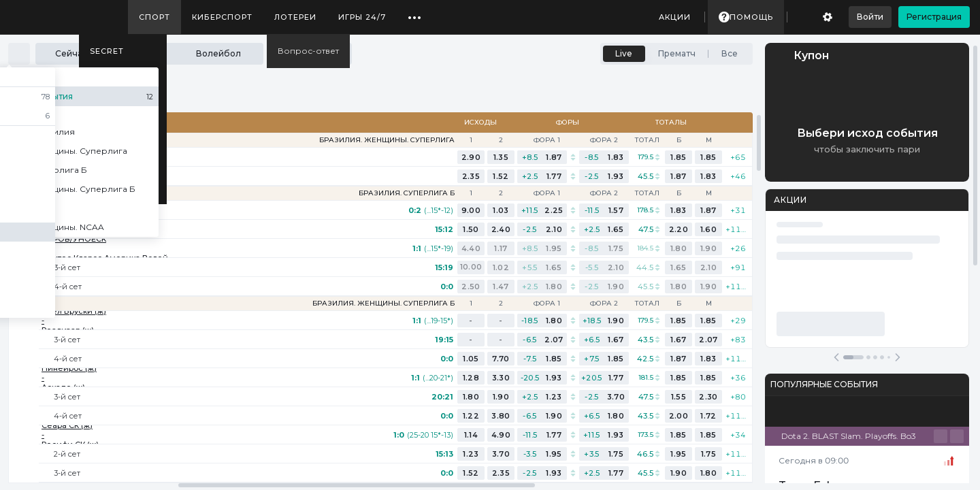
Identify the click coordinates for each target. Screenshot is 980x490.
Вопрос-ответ (308, 51)
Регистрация (934, 17)
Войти (870, 17)
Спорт (154, 17)
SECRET (107, 51)
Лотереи (295, 17)
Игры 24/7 (362, 17)
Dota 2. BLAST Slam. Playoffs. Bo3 (849, 436)
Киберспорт (222, 17)
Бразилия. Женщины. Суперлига (387, 140)
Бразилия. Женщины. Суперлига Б (383, 304)
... (415, 12)
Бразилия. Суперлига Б (407, 193)
